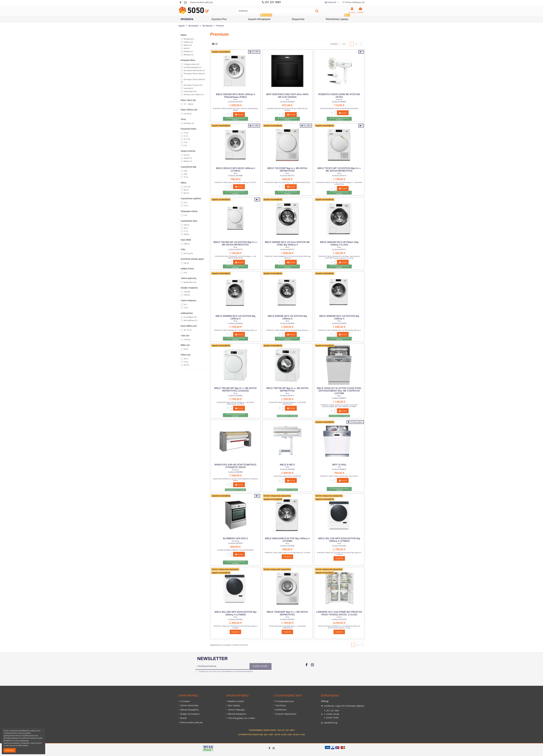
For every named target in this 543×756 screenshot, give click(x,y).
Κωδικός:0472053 (287, 619)
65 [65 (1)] (186, 228)
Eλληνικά (332, 2)
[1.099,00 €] (235, 106)
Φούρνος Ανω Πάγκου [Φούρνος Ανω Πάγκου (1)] (194, 94)
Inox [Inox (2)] (186, 155)
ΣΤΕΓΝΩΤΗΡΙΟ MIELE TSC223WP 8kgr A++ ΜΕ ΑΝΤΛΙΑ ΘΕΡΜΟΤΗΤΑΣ (287, 182)
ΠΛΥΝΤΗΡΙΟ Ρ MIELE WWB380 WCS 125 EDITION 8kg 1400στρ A (339, 330)
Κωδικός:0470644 (235, 323)
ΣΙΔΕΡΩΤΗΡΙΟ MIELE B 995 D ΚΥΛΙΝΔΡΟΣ (287, 476)
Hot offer (254, 52)
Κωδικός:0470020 (287, 102)
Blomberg (235, 541)
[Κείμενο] (278, 11)
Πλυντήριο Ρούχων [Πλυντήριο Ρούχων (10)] (193, 85)
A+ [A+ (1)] (186, 136)
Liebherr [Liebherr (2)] (188, 42)
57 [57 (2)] (186, 362)
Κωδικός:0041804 (287, 469)
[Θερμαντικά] (298, 19)
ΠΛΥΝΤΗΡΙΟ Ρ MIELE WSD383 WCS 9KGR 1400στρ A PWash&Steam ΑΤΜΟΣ (235, 109)
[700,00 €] (339, 473)
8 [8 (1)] (185, 305)
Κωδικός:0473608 (235, 176)
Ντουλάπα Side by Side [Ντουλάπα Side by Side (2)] (194, 70)
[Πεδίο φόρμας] (228, 115)
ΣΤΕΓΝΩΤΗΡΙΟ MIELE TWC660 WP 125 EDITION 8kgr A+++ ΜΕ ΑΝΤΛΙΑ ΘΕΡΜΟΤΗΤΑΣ (235, 257)
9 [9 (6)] (185, 174)
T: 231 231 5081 (332, 710)
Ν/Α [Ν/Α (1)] (186, 190)
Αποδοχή (10, 750)
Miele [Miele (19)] (188, 45)
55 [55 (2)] (186, 349)
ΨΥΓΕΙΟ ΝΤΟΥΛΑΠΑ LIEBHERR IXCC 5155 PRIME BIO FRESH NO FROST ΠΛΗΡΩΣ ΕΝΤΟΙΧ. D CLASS (339, 627)
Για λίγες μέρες (355, 422)
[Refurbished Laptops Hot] (337, 19)
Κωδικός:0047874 (235, 543)
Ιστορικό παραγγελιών (286, 714)
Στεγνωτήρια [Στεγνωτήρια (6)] (190, 91)
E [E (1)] (185, 145)
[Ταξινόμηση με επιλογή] (335, 44)
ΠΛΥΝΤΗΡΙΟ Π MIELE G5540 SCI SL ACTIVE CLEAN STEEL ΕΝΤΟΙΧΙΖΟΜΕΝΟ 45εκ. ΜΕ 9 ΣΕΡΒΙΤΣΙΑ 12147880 (339, 406)
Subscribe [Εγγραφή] (261, 666)
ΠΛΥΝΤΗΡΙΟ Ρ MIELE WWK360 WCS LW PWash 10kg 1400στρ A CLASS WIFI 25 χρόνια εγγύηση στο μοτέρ (339, 257)
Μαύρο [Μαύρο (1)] (188, 161)
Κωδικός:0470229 (339, 619)
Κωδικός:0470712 (287, 249)
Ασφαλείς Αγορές (236, 701)
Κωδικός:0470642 (339, 323)
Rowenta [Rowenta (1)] (188, 51)
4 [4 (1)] (185, 273)
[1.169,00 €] (235, 253)
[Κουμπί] (317, 11)
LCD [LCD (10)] (187, 187)
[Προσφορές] (193, 26)
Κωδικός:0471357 (287, 176)
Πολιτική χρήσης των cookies (241, 718)
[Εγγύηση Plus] (219, 19)
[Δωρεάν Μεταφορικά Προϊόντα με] (259, 19)
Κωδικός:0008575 (339, 469)
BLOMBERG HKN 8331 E (235, 538)
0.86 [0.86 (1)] (186, 225)
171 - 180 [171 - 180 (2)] (188, 104)
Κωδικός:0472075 (235, 102)
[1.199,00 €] (339, 179)
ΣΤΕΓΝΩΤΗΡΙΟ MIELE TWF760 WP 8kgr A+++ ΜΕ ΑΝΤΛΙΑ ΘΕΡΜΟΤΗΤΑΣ (287, 403)
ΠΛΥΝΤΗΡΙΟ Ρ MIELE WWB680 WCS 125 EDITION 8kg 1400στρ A (235, 330)
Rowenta (339, 99)
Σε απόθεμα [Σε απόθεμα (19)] (190, 317)
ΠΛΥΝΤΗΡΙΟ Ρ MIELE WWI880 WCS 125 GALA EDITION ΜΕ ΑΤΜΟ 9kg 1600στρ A (287, 257)
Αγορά (239, 114)
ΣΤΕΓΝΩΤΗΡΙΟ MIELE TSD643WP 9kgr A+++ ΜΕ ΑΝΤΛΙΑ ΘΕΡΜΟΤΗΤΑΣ (287, 627)
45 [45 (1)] (186, 359)
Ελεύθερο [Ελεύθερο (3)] (189, 123)
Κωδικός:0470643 (287, 323)
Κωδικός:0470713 (235, 249)
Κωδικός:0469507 (339, 398)
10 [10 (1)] (186, 177)
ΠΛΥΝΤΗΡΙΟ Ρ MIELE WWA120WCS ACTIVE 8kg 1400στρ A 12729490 (287, 553)
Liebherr (339, 617)
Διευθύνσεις (281, 710)
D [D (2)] (185, 142)
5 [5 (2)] (185, 215)
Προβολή (287, 557)
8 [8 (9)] (185, 171)
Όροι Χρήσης (234, 705)
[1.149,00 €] (339, 402)
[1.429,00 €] (339, 253)
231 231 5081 (271, 2)
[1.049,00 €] (287, 327)
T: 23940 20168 (331, 714)
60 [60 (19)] (186, 365)
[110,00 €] (339, 106)
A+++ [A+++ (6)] (187, 139)
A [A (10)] (186, 133)
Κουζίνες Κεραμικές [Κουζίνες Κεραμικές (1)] (192, 67)
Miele (235, 99)
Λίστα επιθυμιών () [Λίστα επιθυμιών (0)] (353, 2)
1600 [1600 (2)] (187, 295)
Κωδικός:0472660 (235, 619)
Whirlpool (235, 470)
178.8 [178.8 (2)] (187, 340)
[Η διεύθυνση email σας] (222, 666)
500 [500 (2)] (186, 234)
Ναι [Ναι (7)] (186, 193)
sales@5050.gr (331, 723)
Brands (183, 718)
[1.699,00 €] (287, 253)
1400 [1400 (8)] (187, 292)
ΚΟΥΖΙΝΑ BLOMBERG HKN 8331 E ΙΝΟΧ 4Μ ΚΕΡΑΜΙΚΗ (235, 550)
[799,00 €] (235, 179)
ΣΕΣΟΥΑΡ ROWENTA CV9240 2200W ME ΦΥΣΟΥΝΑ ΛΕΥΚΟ (339, 109)
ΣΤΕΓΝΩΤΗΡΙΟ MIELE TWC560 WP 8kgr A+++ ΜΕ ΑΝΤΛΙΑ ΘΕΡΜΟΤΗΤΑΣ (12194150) (235, 403)
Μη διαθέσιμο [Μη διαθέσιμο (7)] (190, 320)
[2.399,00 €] (287, 473)
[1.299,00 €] (287, 399)
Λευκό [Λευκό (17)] (188, 158)
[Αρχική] (181, 26)
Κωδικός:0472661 (339, 546)
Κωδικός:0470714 (339, 176)
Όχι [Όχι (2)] (186, 263)
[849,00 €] (287, 179)
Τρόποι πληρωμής (236, 710)
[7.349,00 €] (235, 476)
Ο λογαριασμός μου (284, 701)
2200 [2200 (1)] (187, 244)
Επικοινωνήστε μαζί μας (202, 2)
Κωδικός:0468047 (339, 102)
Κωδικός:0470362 (235, 395)
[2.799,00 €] (339, 550)
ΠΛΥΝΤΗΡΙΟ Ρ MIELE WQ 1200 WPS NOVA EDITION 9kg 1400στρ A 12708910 (339, 553)
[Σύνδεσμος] (180, 2)
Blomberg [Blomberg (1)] (189, 39)
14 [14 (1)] (186, 308)
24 (344, 44)
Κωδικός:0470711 (339, 249)
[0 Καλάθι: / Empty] (361, 10)
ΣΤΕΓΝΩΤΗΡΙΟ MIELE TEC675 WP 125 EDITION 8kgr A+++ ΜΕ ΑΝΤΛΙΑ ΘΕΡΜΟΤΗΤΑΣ (339, 183)
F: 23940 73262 (331, 718)
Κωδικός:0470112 (287, 395)
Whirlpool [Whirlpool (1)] (189, 55)
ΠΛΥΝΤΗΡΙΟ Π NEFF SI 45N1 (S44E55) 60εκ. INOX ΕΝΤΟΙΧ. (339, 476)
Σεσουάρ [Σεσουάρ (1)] (188, 88)
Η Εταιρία (185, 701)
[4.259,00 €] (339, 623)
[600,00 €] (235, 547)
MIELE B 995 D (287, 465)
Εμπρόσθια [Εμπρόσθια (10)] (190, 282)
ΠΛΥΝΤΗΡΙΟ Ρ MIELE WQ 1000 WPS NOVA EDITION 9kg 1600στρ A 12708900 (235, 627)
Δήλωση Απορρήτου (190, 710)
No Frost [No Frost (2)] (188, 253)
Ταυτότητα (280, 705)
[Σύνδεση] (352, 10)
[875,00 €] (287, 106)
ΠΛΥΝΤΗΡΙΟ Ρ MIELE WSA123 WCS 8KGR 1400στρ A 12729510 (235, 182)
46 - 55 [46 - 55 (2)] (187, 330)
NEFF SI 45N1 (339, 465)
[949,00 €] (287, 550)
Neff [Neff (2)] (187, 48)
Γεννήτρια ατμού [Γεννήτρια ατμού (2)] (191, 64)
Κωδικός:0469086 (235, 472)
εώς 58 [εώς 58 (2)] (188, 114)
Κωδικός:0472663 (287, 546)
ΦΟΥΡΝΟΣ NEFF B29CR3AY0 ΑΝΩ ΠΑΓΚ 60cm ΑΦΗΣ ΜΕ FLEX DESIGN (287, 109)
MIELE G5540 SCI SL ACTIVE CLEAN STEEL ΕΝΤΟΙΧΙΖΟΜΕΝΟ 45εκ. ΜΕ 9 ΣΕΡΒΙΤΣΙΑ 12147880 (339, 391)
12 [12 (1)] (186, 206)
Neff (287, 99)
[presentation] (213, 679)
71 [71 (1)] (186, 231)
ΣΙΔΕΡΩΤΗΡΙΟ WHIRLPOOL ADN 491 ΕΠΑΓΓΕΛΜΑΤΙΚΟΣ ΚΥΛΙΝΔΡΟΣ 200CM (235, 480)
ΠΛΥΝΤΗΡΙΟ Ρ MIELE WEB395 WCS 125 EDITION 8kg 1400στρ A (287, 330)
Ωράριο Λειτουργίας (190, 714)
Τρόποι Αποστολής (189, 705)
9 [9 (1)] (185, 202)
